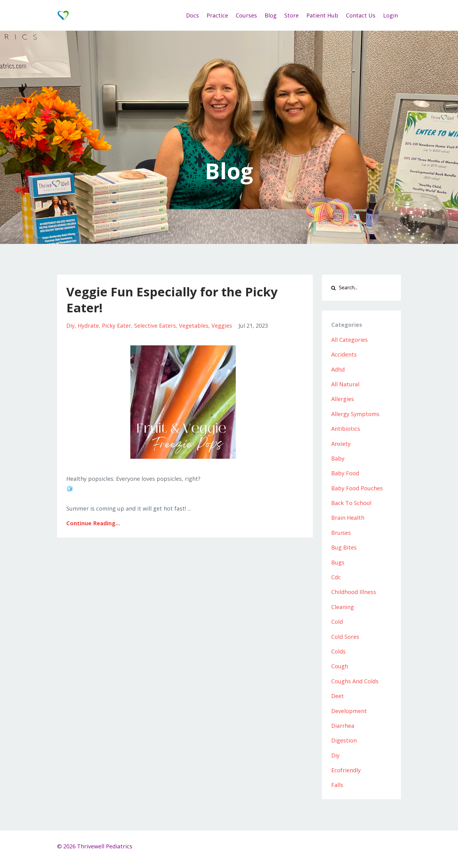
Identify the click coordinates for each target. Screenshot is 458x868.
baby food (345, 473)
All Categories (349, 340)
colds (338, 651)
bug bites (344, 547)
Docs (192, 15)
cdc (336, 577)
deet (338, 696)
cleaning (343, 607)
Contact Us (361, 15)
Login (390, 15)
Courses (246, 15)
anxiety (341, 444)
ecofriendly (346, 770)
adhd (338, 369)
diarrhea (343, 726)
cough (340, 666)
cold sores (345, 637)
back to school (351, 503)
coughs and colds (355, 681)
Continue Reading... (93, 523)
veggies (222, 326)
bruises (341, 533)
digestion (344, 740)
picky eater (116, 326)
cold (337, 622)
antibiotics (346, 429)
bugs (338, 562)
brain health (348, 518)
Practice (217, 15)
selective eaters (155, 326)
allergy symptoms (355, 414)
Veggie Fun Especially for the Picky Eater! (172, 300)
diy (70, 326)
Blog (271, 15)
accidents (344, 354)
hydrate (88, 326)
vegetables (194, 326)
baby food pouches (357, 488)
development (349, 711)
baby (338, 458)
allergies (343, 399)
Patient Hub (322, 15)
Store (291, 15)
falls (337, 785)
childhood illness (354, 592)
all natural (345, 384)
